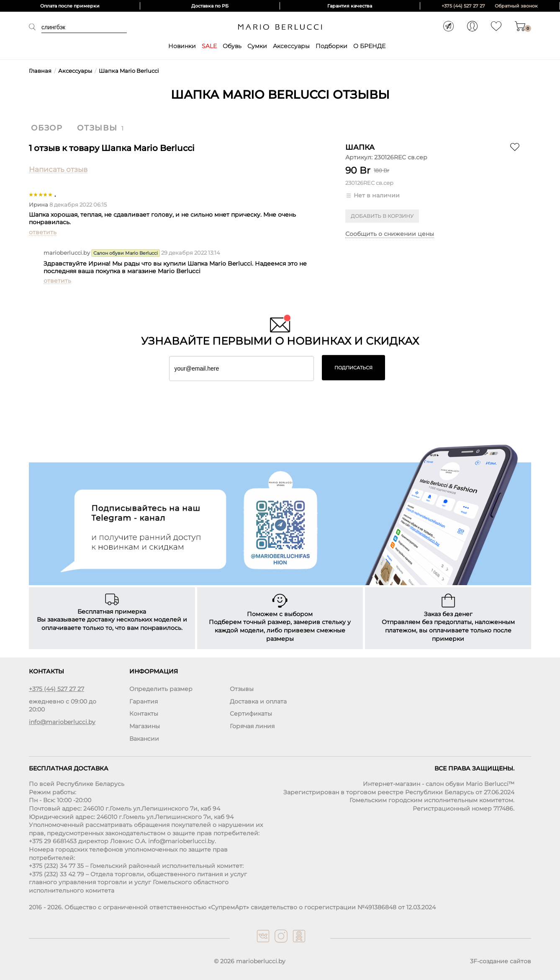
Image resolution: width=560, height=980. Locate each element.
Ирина (39, 205)
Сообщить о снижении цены (390, 234)
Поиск (35, 27)
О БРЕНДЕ (369, 46)
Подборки (331, 46)
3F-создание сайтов (501, 961)
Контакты (144, 714)
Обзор (47, 128)
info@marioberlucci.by (62, 722)
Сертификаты (251, 714)
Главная (40, 71)
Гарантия (144, 701)
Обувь (232, 46)
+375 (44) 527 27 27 (463, 6)
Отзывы (97, 128)
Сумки (257, 46)
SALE (209, 46)
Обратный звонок (516, 6)
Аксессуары (291, 46)
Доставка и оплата (258, 701)
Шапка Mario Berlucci (129, 71)
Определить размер (161, 689)
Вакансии (144, 739)
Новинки (182, 46)
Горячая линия (252, 726)
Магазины (145, 726)
